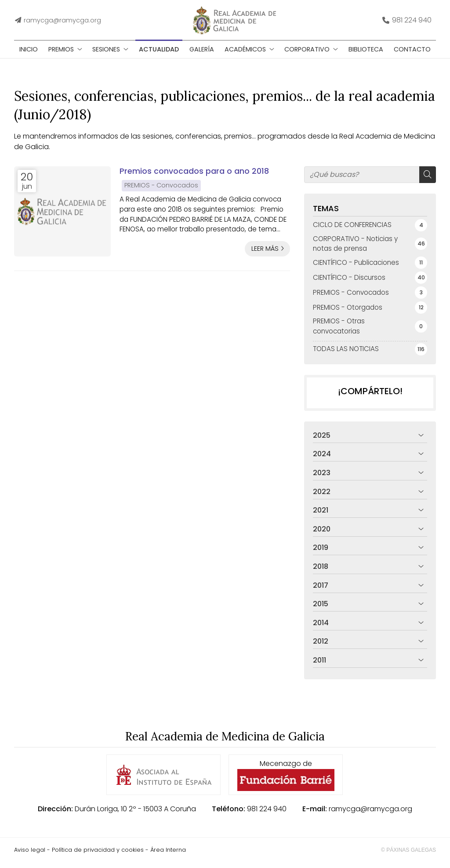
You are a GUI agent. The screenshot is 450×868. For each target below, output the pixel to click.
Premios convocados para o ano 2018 (194, 177)
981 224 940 (267, 815)
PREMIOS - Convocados (161, 191)
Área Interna (168, 855)
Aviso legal (30, 855)
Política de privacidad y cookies (98, 855)
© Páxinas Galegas (408, 856)
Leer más (265, 254)
